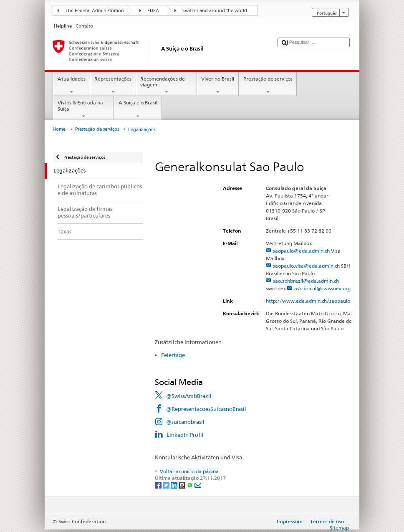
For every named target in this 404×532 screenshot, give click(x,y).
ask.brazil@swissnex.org (322, 288)
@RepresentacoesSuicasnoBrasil (206, 409)
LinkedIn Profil (185, 435)
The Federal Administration (95, 11)
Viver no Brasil (218, 86)
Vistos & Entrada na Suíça (83, 109)
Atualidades (71, 86)
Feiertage (173, 355)
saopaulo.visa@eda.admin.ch (306, 266)
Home (59, 129)
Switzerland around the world (215, 11)
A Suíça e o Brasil (138, 109)
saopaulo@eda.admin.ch (301, 251)
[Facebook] (159, 485)
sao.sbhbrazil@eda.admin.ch (306, 281)
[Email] (198, 485)
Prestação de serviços (268, 86)
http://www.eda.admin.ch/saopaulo (312, 301)
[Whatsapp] (191, 485)
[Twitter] (167, 485)
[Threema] (183, 485)
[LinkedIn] (175, 485)
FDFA (153, 11)
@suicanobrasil (185, 422)
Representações (113, 86)
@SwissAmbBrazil (189, 396)
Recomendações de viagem (167, 86)
